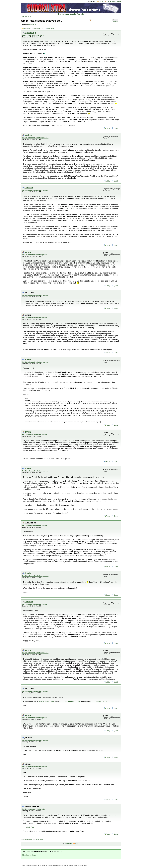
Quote (116, 128)
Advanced (116, 22)
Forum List (27, 29)
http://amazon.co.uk (46, 701)
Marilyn (28, 135)
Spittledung (32, 24)
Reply (108, 128)
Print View (68, 844)
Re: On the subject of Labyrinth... (34, 809)
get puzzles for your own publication (76, 865)
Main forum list (27, 16)
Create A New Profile (114, 2)
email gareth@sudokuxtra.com (54, 865)
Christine (29, 188)
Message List (39, 29)
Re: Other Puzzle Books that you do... (35, 138)
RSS (77, 844)
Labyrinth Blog (29, 827)
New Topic (51, 29)
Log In (101, 2)
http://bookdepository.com (70, 701)
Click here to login (29, 855)
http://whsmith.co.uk (99, 701)
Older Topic (39, 840)
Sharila (28, 359)
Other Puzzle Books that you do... (34, 35)
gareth (28, 252)
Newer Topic (28, 840)
